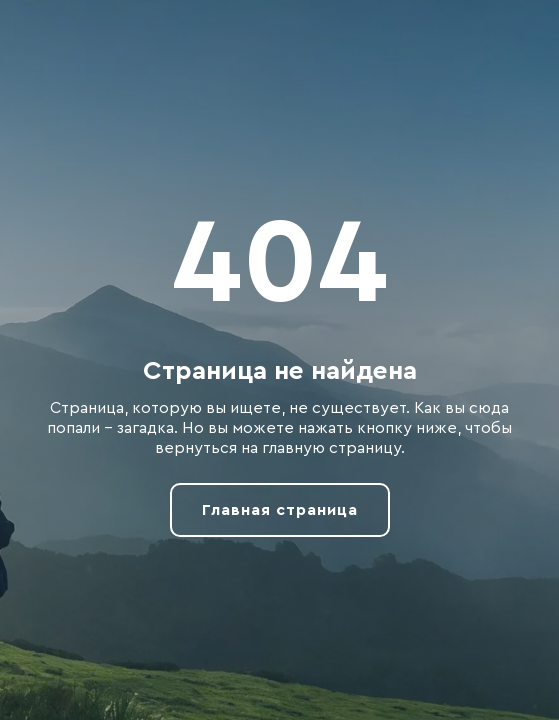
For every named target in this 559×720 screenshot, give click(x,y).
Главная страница (280, 510)
